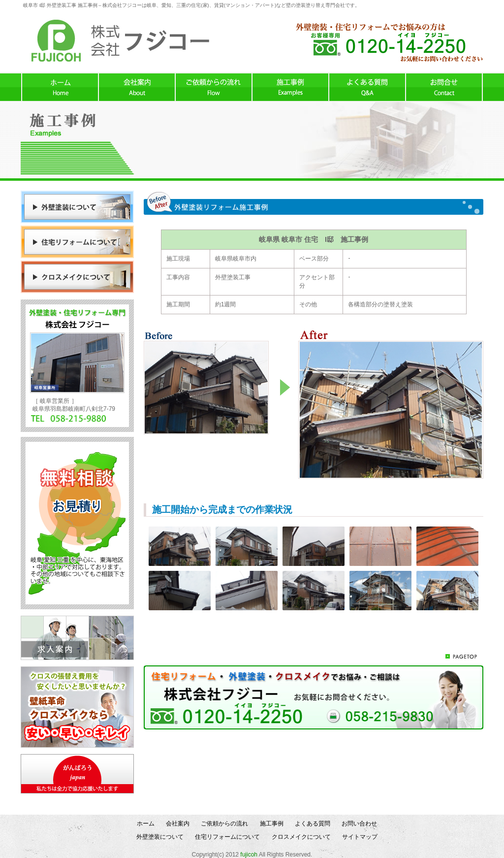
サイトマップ (360, 837)
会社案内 (178, 824)
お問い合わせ (359, 824)
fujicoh (249, 855)
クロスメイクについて (301, 837)
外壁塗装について (160, 837)
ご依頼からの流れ (224, 824)
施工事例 (272, 824)
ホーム (146, 824)
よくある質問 (313, 824)
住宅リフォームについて (227, 837)
